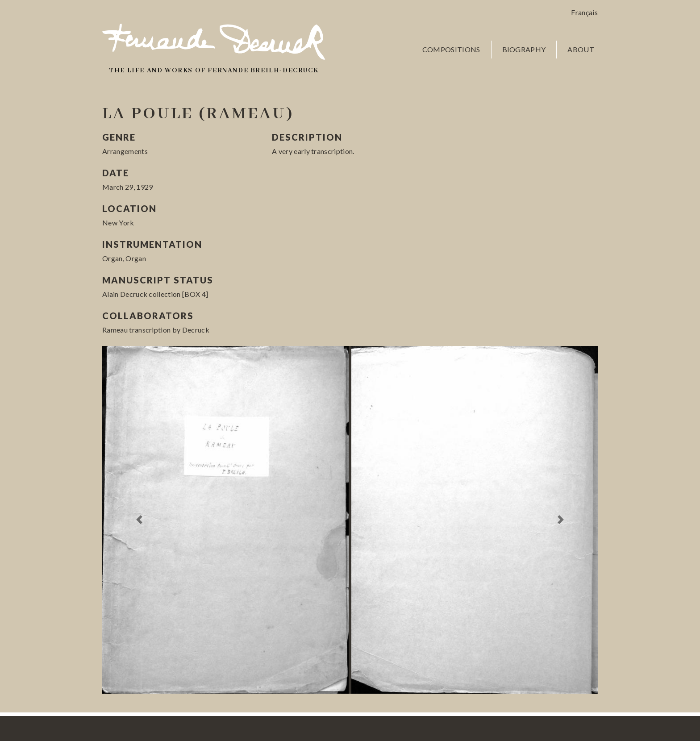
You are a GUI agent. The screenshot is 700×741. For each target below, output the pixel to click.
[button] (140, 520)
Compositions (451, 49)
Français (584, 12)
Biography (524, 49)
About (581, 49)
